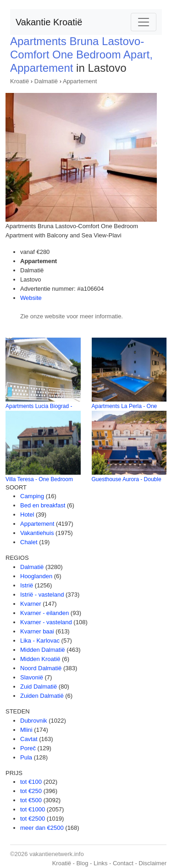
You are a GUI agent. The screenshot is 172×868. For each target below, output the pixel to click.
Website (31, 298)
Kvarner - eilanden (44, 613)
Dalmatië (46, 81)
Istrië (27, 585)
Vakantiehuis (37, 533)
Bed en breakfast (43, 505)
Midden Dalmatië (43, 650)
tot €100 (31, 782)
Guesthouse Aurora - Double (127, 479)
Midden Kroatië (40, 659)
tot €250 (31, 791)
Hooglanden (36, 576)
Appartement (80, 81)
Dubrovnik (34, 721)
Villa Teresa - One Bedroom (39, 479)
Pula (26, 757)
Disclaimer (153, 863)
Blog (82, 863)
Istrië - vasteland (42, 595)
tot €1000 (33, 809)
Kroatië (19, 81)
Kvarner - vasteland (46, 622)
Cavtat (29, 739)
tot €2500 (33, 819)
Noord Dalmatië (41, 668)
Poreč (28, 748)
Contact (123, 863)
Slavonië (32, 677)
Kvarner (31, 604)
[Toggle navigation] (144, 22)
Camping (32, 496)
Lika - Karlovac (40, 641)
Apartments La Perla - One (125, 406)
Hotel (27, 514)
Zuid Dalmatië (39, 687)
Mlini (26, 730)
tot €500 (31, 800)
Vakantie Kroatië (49, 22)
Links (100, 863)
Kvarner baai (37, 631)
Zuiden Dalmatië (42, 696)
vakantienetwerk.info (57, 854)
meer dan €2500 (42, 828)
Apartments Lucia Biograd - (39, 406)
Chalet (29, 542)
